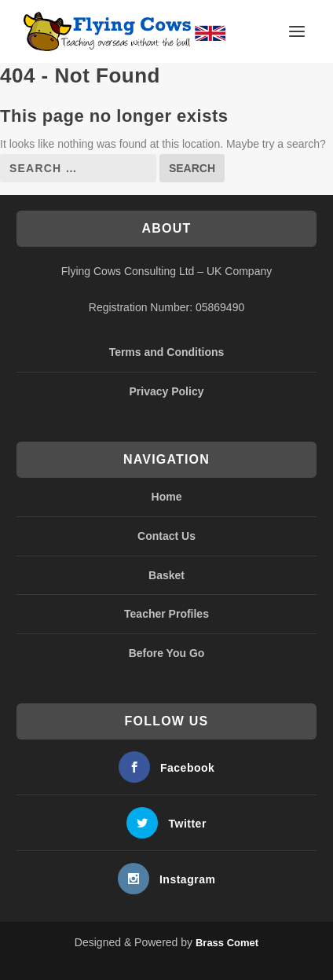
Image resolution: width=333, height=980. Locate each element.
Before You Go (167, 653)
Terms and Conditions (167, 352)
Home (167, 497)
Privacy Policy (167, 391)
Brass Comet (227, 943)
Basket (166, 575)
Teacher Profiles (166, 614)
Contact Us (166, 536)
